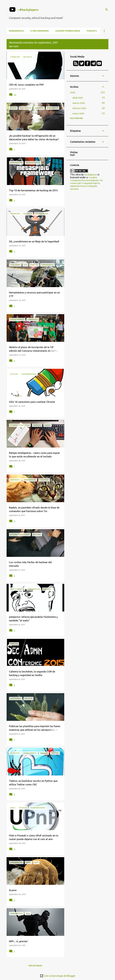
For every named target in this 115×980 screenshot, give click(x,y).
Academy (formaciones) (68, 31)
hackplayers (91, 175)
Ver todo (14, 46)
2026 (73, 93)
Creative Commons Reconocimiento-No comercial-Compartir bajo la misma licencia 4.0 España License (86, 183)
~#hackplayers (28, 10)
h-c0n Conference (40, 31)
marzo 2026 (79, 103)
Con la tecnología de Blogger (58, 976)
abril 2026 (78, 98)
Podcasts (92, 31)
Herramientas (16, 31)
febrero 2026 (79, 108)
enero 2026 (78, 114)
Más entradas (35, 966)
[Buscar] (107, 10)
